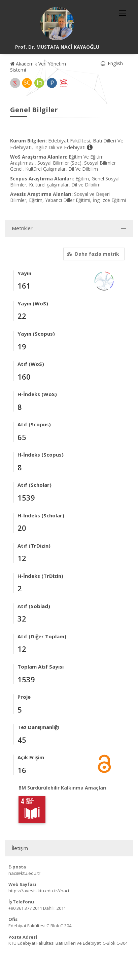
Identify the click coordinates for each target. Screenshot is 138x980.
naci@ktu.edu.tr (24, 873)
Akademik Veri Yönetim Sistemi (38, 67)
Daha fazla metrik (92, 254)
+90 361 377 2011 (25, 908)
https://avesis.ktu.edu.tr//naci (39, 891)
